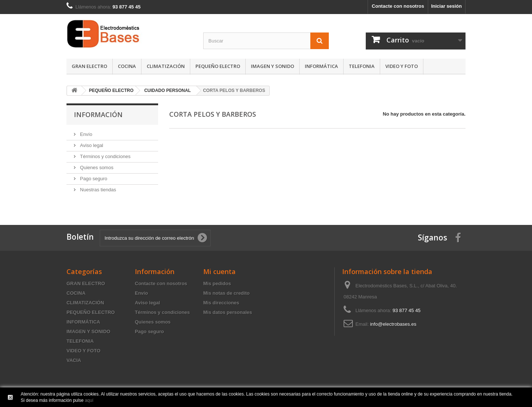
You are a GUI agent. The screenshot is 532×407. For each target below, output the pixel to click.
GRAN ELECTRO (89, 66)
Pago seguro (93, 179)
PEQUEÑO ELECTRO (218, 66)
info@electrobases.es (393, 324)
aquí (89, 400)
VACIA (74, 360)
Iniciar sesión (446, 6)
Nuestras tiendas (97, 190)
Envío (86, 134)
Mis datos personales (228, 312)
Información (98, 114)
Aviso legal (91, 145)
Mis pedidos (217, 283)
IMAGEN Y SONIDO (272, 66)
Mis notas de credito (226, 293)
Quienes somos (96, 167)
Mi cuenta (219, 271)
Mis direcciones (221, 303)
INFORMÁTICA (321, 66)
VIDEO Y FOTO (402, 66)
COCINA (127, 66)
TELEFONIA (362, 66)
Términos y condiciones (105, 156)
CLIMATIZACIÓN (166, 66)
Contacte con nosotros (398, 6)
